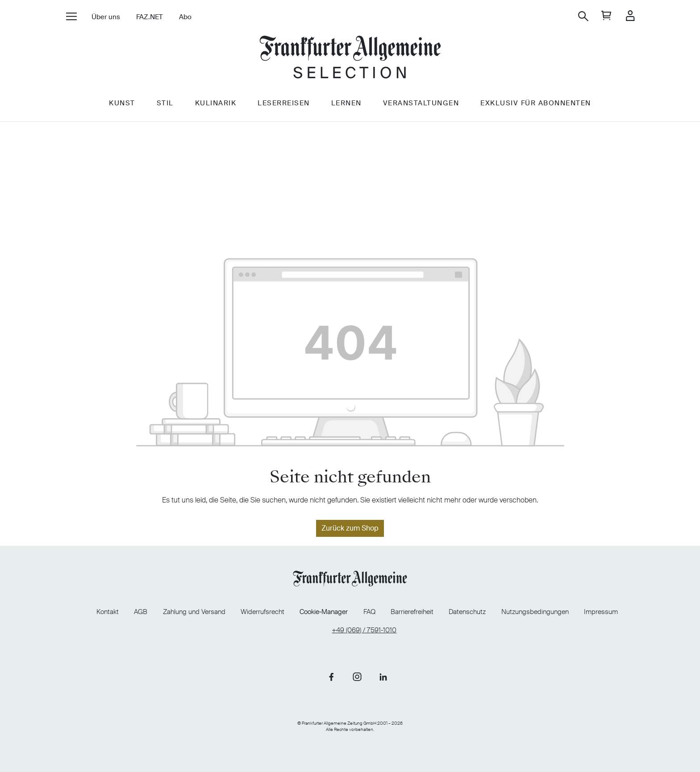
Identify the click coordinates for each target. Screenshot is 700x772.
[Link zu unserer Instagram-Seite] (357, 677)
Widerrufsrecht (262, 612)
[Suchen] (583, 16)
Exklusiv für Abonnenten (536, 106)
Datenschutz (467, 612)
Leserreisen (284, 106)
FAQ (369, 612)
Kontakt (108, 612)
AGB (141, 612)
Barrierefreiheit (412, 612)
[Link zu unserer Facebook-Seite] (331, 677)
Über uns (106, 17)
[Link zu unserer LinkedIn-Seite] (383, 677)
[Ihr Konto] (630, 16)
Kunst (122, 106)
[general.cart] (606, 16)
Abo (185, 17)
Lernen (346, 106)
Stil (165, 106)
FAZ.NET (150, 17)
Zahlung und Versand (194, 612)
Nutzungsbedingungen (535, 612)
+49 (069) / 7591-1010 (364, 630)
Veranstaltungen (421, 106)
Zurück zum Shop (350, 528)
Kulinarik (216, 106)
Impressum (601, 612)
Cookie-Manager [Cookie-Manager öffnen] (324, 612)
